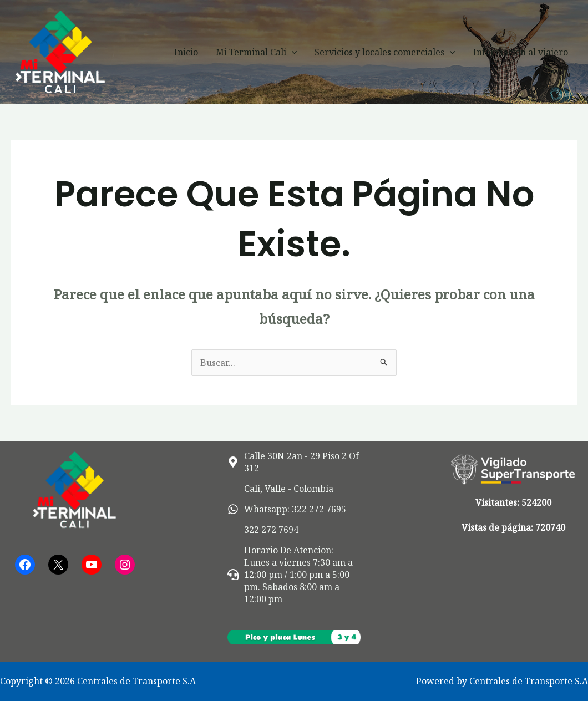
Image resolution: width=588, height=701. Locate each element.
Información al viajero (521, 52)
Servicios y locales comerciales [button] (385, 52)
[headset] (294, 575)
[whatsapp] (287, 509)
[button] (292, 52)
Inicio (186, 52)
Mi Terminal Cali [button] (257, 52)
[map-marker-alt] (294, 462)
